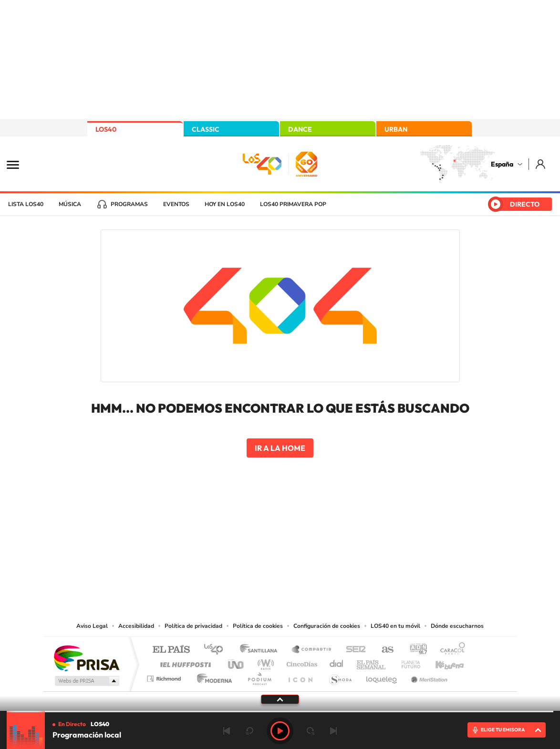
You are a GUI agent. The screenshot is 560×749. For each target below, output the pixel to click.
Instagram (223, 524)
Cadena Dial (337, 662)
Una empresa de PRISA (86, 658)
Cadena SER (353, 650)
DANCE (300, 129)
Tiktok (242, 524)
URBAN (396, 129)
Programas (129, 204)
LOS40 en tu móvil (395, 626)
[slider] (280, 712)
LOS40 (106, 129)
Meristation (428, 676)
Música (70, 204)
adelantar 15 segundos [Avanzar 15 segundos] (311, 731)
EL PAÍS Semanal (372, 662)
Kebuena (441, 662)
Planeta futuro (407, 662)
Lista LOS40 (26, 204)
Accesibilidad (136, 626)
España (502, 164)
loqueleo (382, 676)
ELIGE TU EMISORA (503, 730)
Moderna (212, 676)
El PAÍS (171, 650)
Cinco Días (301, 662)
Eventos (176, 204)
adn (415, 650)
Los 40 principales (217, 650)
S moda (340, 676)
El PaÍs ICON (300, 676)
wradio (264, 662)
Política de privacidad (193, 626)
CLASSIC (206, 129)
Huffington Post (184, 662)
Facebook (299, 524)
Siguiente (333, 731)
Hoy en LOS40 (225, 204)
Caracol (450, 650)
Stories (337, 524)
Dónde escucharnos (457, 626)
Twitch (318, 524)
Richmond (165, 676)
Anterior (227, 731)
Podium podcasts (259, 676)
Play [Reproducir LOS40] (280, 731)
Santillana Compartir (312, 650)
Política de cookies (258, 626)
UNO (237, 662)
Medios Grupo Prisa (86, 681)
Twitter (280, 524)
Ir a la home (280, 448)
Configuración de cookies (327, 626)
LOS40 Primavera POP (293, 204)
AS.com (383, 650)
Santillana (261, 650)
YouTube (261, 524)
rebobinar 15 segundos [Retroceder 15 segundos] (249, 731)
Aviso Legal (92, 626)
